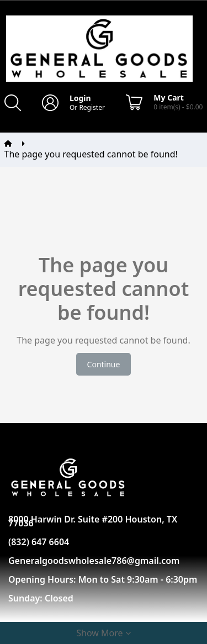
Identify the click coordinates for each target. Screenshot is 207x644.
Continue (104, 364)
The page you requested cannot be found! (91, 154)
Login (80, 98)
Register (92, 107)
